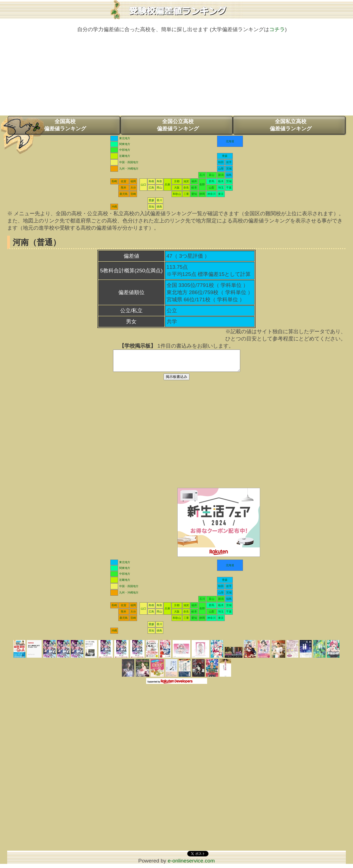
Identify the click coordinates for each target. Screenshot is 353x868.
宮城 (229, 169)
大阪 (177, 188)
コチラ (277, 29)
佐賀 (124, 181)
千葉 (229, 188)
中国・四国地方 (129, 162)
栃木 (221, 181)
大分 (133, 188)
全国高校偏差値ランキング (65, 125)
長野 (202, 185)
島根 (151, 181)
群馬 (212, 181)
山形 (221, 169)
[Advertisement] (176, 77)
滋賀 (186, 181)
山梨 (212, 188)
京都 (177, 181)
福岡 (133, 181)
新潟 (221, 175)
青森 (225, 156)
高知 (151, 207)
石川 (202, 175)
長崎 (114, 181)
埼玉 (221, 188)
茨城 (229, 181)
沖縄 (114, 207)
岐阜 (194, 188)
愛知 (194, 194)
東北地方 (125, 138)
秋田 (221, 162)
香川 (159, 200)
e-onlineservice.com (191, 865)
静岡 (202, 194)
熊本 (124, 188)
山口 (143, 185)
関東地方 (125, 144)
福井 (194, 181)
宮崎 (133, 194)
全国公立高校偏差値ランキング (178, 125)
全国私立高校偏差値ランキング (291, 125)
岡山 (159, 188)
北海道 (230, 141)
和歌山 (177, 194)
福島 (229, 175)
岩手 (229, 162)
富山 (212, 175)
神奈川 (212, 194)
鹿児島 (124, 194)
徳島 (159, 207)
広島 (151, 188)
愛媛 (151, 200)
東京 (221, 194)
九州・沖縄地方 (129, 169)
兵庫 (167, 185)
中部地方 (125, 150)
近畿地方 (125, 156)
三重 (186, 194)
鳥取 (159, 181)
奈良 (186, 188)
